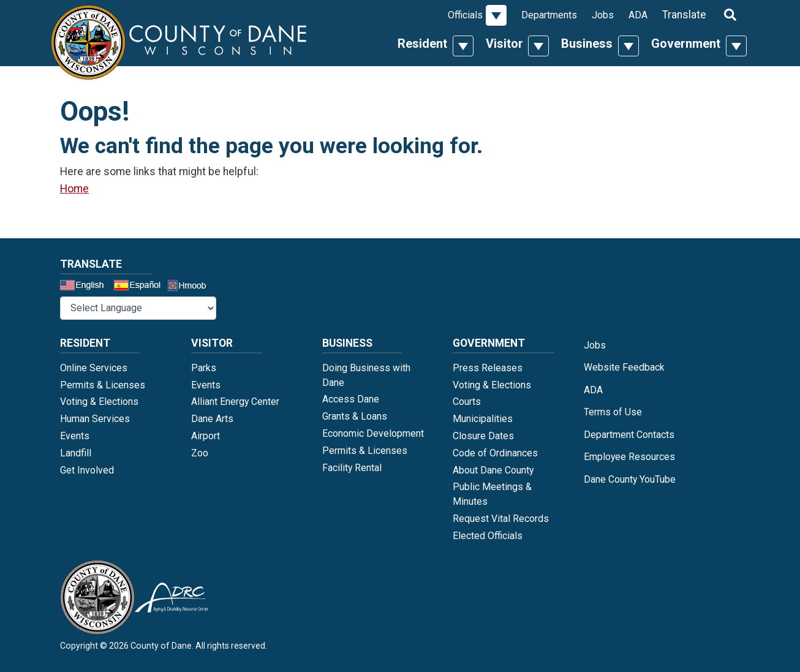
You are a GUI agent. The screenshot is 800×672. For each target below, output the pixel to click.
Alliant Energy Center (235, 402)
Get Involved (87, 470)
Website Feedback (624, 367)
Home (74, 189)
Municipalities (483, 419)
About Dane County (493, 470)
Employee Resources (629, 457)
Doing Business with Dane (366, 375)
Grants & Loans (355, 416)
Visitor (504, 43)
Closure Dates (483, 436)
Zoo (200, 453)
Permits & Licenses (103, 385)
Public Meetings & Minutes (492, 494)
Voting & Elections (99, 402)
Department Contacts (629, 435)
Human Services (95, 419)
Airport (206, 436)
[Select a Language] (138, 308)
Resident (422, 43)
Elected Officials (488, 536)
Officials (465, 15)
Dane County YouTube (630, 479)
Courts (467, 402)
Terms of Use (613, 412)
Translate (684, 15)
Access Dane (351, 399)
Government (686, 43)
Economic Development (373, 433)
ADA (638, 15)
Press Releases (488, 368)
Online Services (94, 368)
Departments (549, 15)
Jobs (603, 15)
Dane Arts (212, 419)
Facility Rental (352, 468)
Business (587, 43)
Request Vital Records (501, 519)
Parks (204, 368)
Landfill (76, 453)
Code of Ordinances (495, 453)
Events (75, 436)
